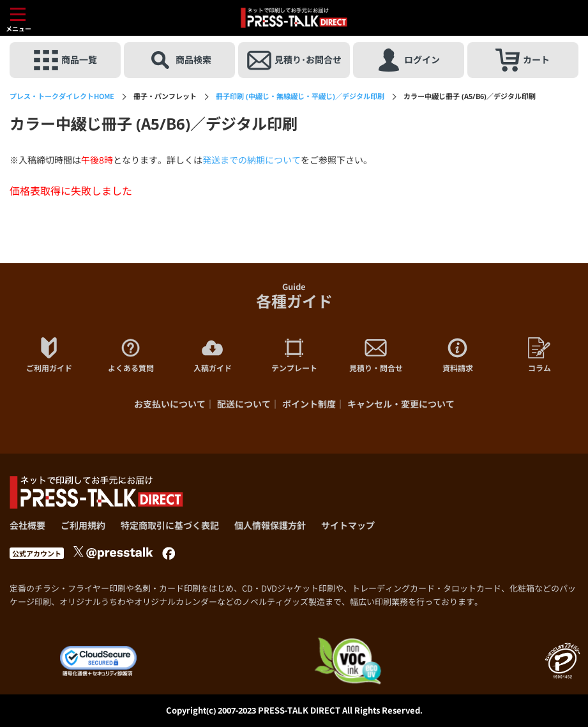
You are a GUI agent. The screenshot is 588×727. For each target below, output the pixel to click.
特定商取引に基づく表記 (170, 525)
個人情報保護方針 (270, 525)
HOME (62, 96)
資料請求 (458, 355)
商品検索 (180, 60)
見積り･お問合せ (294, 60)
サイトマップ (348, 525)
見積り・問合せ (376, 355)
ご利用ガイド (49, 355)
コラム (539, 355)
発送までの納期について (252, 160)
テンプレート (294, 355)
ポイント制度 (309, 404)
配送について (244, 404)
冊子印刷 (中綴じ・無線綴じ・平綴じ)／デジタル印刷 (300, 96)
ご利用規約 (83, 525)
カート (523, 60)
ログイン (408, 60)
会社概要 (27, 525)
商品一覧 (65, 60)
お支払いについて (170, 404)
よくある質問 (131, 355)
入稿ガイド (213, 355)
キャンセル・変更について (401, 404)
